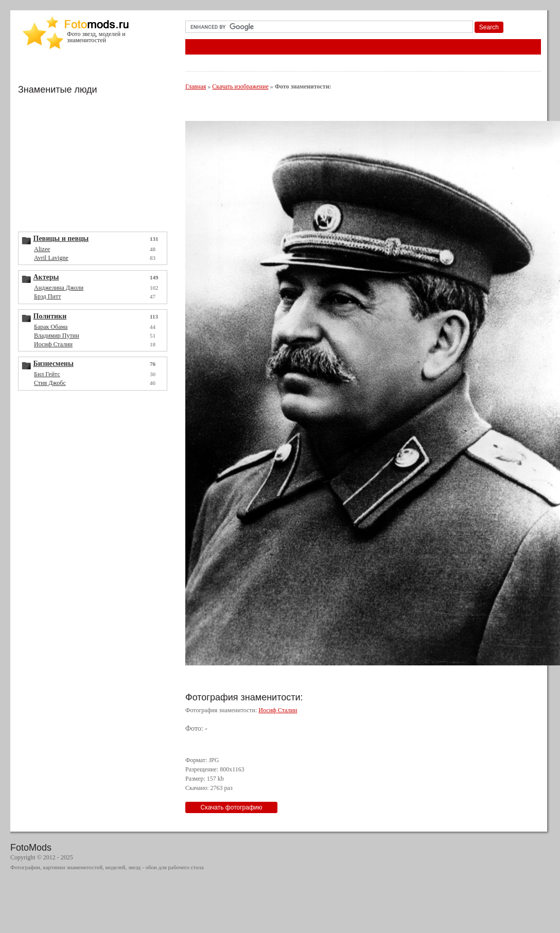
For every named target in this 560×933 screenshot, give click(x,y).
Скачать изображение (240, 86)
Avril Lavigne (51, 258)
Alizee (42, 249)
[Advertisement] (95, 162)
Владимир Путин (57, 336)
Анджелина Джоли (59, 288)
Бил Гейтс (47, 374)
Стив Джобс (50, 383)
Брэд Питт (47, 296)
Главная (196, 86)
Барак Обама (51, 327)
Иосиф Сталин (53, 344)
